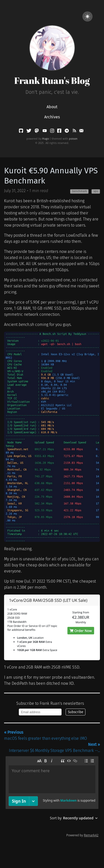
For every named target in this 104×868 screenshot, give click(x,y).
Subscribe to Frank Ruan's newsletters (50, 703)
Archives (52, 117)
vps (96, 191)
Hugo (46, 139)
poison (73, 139)
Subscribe (76, 712)
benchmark (79, 191)
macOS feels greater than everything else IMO (46, 735)
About (52, 107)
